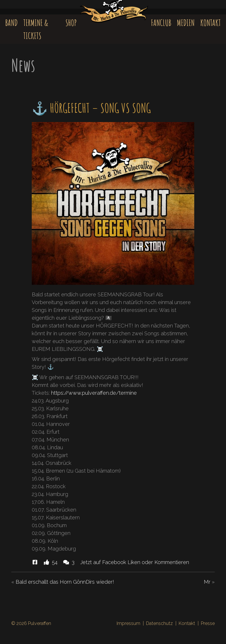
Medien (186, 23)
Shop (71, 23)
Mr (207, 582)
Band (11, 23)
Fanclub (161, 23)
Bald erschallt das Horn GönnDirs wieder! (65, 582)
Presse (208, 623)
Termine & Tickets (36, 29)
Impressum (128, 623)
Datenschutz (159, 623)
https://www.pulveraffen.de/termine (94, 393)
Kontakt (211, 23)
